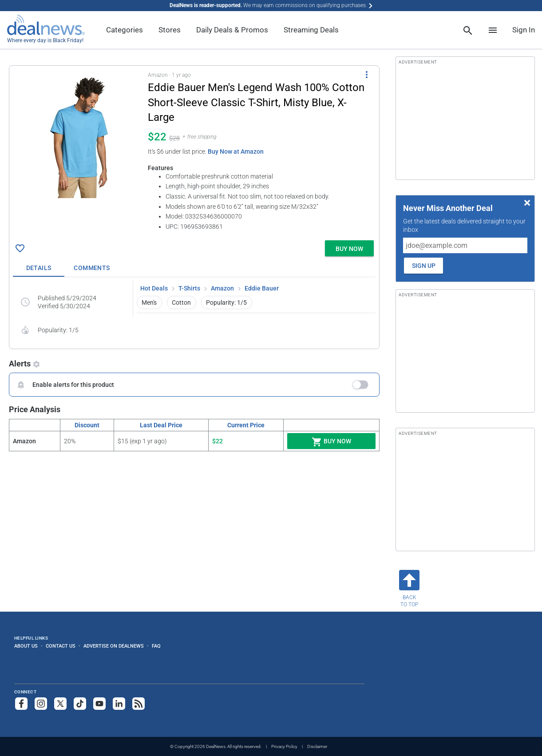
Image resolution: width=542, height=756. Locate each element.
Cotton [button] (181, 302)
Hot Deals (154, 288)
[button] (194, 151)
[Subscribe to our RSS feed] (138, 704)
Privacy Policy (284, 746)
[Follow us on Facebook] (21, 704)
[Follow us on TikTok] (80, 704)
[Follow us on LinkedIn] (119, 704)
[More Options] (367, 75)
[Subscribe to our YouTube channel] (99, 704)
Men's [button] (149, 302)
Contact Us (61, 646)
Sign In (524, 30)
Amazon (222, 288)
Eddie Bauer (262, 288)
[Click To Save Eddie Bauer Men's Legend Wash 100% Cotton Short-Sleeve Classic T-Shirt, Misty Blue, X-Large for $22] (20, 248)
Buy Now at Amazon (236, 151)
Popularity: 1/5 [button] (226, 302)
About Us (26, 646)
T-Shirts (189, 288)
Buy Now (331, 442)
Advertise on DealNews (114, 646)
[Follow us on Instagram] (41, 704)
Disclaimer (317, 746)
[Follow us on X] (60, 704)
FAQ (156, 646)
